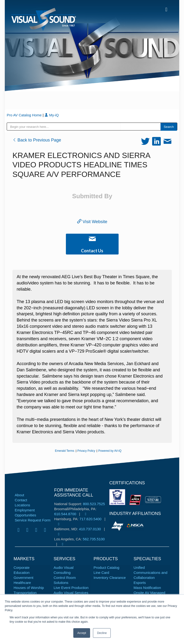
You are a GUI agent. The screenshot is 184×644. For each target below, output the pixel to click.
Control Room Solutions (65, 580)
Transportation (25, 593)
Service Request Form (33, 520)
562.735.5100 (94, 539)
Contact (21, 500)
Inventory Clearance (110, 578)
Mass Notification (147, 588)
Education (22, 573)
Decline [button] (102, 633)
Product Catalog (107, 568)
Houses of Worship (29, 588)
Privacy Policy (86, 451)
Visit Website (92, 222)
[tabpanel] (118, 525)
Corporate (22, 568)
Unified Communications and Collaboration (151, 573)
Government (24, 578)
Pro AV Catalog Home (25, 115)
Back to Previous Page (37, 140)
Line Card (101, 573)
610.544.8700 (65, 514)
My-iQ (52, 115)
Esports (140, 583)
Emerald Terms (64, 451)
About (20, 495)
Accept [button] (82, 633)
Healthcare (22, 583)
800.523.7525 (94, 504)
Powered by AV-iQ (110, 451)
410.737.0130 (90, 529)
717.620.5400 (91, 519)
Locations (23, 505)
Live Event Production (71, 588)
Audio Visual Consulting (64, 570)
